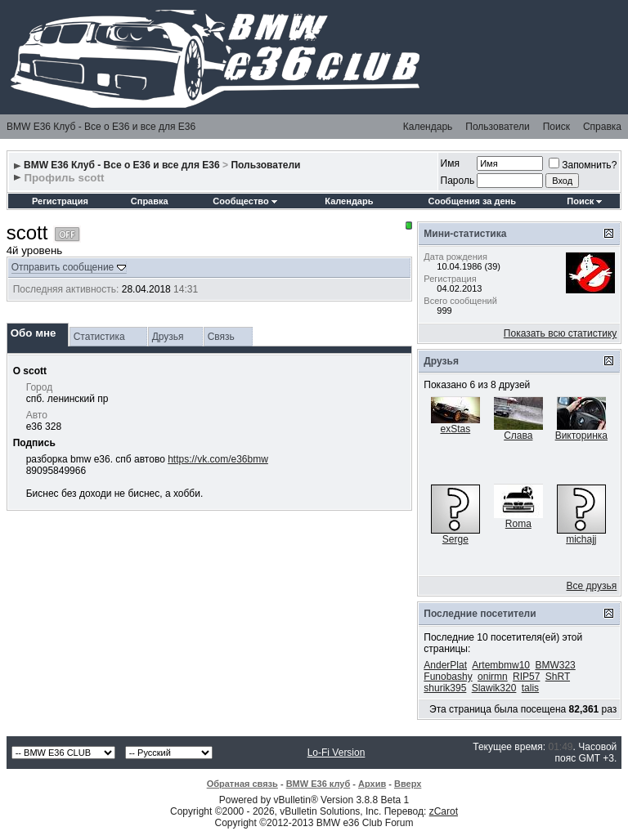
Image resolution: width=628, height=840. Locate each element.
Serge (455, 539)
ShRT (558, 677)
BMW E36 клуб (318, 784)
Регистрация (60, 201)
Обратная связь (242, 784)
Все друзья (592, 586)
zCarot (444, 811)
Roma (518, 524)
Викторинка (581, 436)
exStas (455, 429)
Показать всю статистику (560, 333)
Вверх (408, 784)
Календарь (428, 127)
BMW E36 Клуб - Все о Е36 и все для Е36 (101, 127)
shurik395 (445, 688)
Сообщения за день (471, 201)
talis (530, 688)
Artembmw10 (501, 665)
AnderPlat (445, 665)
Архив (372, 784)
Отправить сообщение (63, 267)
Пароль (458, 181)
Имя (450, 163)
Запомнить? (583, 165)
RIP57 (526, 677)
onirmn (493, 677)
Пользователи (497, 127)
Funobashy (448, 677)
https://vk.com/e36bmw (218, 459)
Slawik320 (494, 688)
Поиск (556, 127)
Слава (518, 436)
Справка (602, 127)
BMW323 (555, 665)
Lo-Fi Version (336, 753)
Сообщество (244, 201)
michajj (581, 539)
